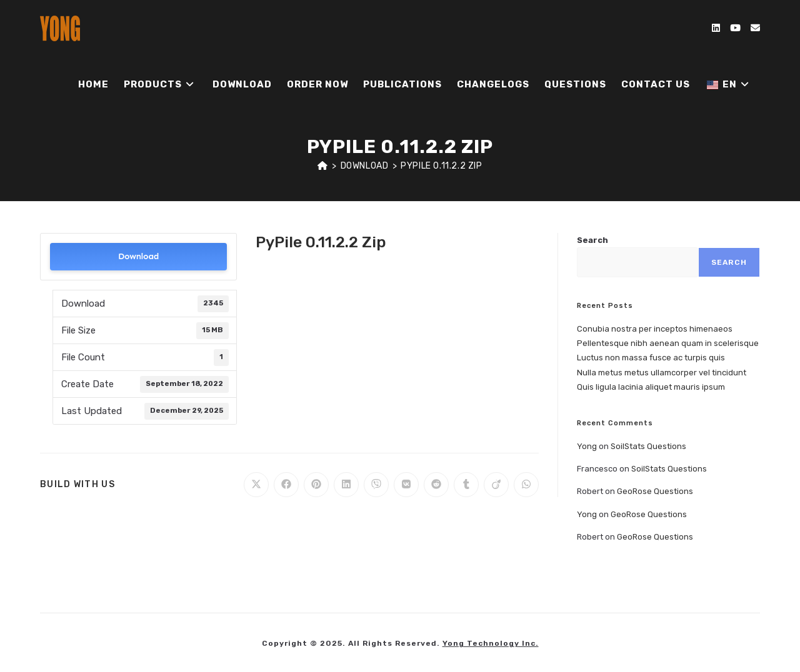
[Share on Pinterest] (316, 485)
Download (138, 256)
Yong (587, 446)
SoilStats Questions (648, 446)
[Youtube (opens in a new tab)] (735, 28)
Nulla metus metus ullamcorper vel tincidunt (662, 373)
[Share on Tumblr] (466, 485)
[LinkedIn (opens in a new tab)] (716, 28)
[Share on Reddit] (436, 485)
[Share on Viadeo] (496, 485)
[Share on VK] (406, 485)
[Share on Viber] (376, 485)
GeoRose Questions (655, 491)
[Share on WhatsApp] (526, 485)
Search (592, 240)
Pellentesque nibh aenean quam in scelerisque (668, 343)
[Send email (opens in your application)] (755, 28)
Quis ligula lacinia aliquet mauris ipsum (651, 387)
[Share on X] (256, 485)
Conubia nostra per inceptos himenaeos (655, 329)
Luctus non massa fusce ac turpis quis (651, 358)
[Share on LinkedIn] (346, 485)
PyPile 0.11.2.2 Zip (441, 166)
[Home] (323, 166)
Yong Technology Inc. (491, 643)
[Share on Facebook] (286, 485)
